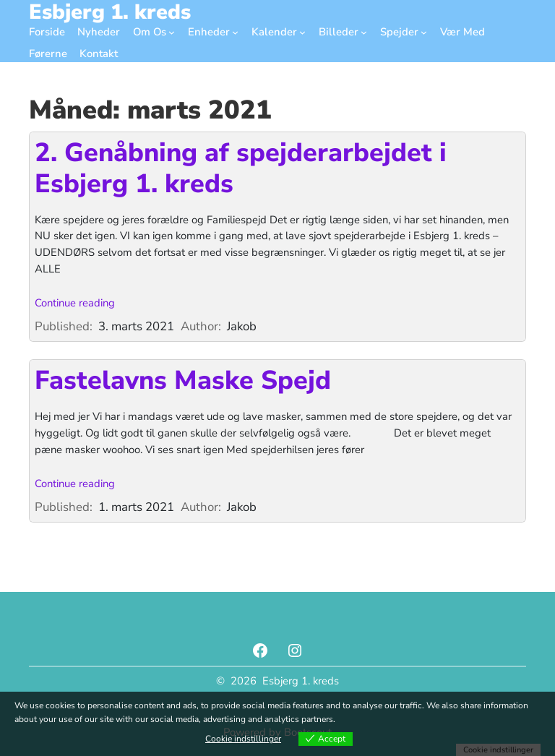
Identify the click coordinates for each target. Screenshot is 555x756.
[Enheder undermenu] (235, 32)
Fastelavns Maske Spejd (183, 381)
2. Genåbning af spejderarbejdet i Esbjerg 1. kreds (241, 168)
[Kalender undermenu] (302, 32)
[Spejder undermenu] (424, 32)
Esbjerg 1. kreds (301, 681)
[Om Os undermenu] (172, 32)
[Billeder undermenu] (364, 32)
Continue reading (75, 303)
